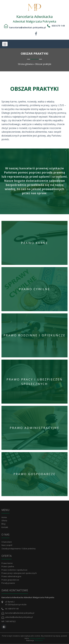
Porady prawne (8, 583)
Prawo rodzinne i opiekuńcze (14, 570)
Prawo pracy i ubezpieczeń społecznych (19, 573)
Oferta (4, 521)
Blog (3, 524)
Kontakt (5, 527)
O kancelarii (7, 542)
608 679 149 (58, 26)
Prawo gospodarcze (10, 580)
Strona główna (25, 64)
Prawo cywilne (8, 566)
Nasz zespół (7, 545)
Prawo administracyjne (11, 576)
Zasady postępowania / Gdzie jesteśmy (19, 549)
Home (4, 517)
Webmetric (39, 640)
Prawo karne (7, 563)
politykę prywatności (37, 638)
